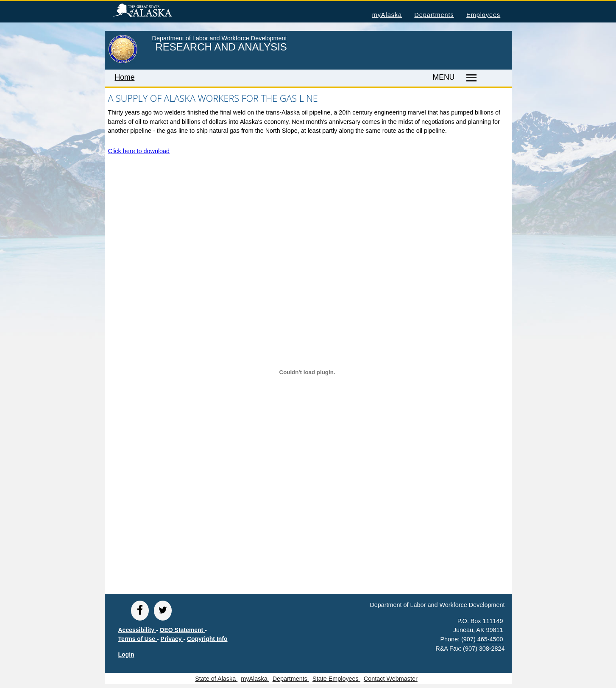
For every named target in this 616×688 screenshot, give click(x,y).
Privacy (172, 639)
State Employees (336, 679)
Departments (434, 15)
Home (125, 77)
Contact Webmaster (391, 679)
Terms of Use (138, 639)
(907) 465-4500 (482, 639)
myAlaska (387, 15)
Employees (483, 15)
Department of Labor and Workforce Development (220, 38)
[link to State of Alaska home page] (123, 62)
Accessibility (137, 630)
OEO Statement (183, 630)
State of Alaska (156, 11)
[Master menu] (470, 78)
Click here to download (139, 151)
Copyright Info (207, 639)
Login (126, 654)
